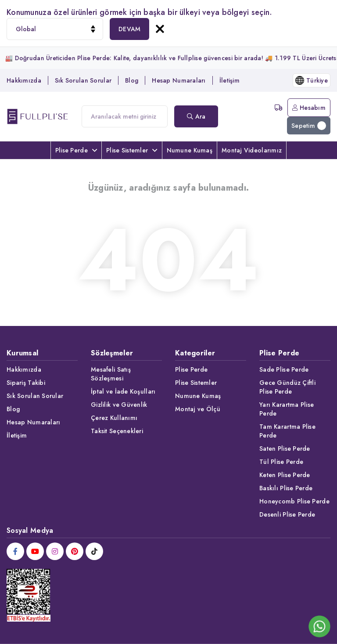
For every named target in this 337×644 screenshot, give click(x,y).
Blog (132, 80)
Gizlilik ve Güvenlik (119, 405)
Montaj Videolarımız (252, 150)
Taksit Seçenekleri (117, 431)
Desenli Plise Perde (287, 514)
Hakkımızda (24, 80)
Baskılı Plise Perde (286, 488)
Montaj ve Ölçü (198, 409)
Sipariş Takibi (26, 383)
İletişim (229, 80)
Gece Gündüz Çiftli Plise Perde (287, 387)
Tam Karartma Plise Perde (287, 431)
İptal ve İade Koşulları (123, 391)
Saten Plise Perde (285, 449)
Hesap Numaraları (179, 80)
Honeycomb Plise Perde (294, 501)
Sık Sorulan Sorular (83, 80)
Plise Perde (76, 150)
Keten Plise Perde (285, 475)
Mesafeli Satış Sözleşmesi (111, 374)
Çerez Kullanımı (114, 418)
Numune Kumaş (190, 150)
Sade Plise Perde (284, 369)
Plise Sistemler (132, 150)
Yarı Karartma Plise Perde (287, 409)
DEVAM (129, 29)
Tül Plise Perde (281, 462)
